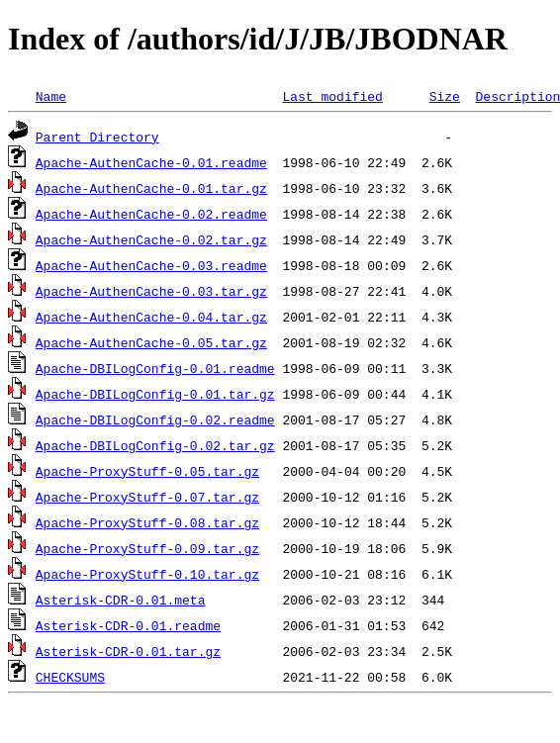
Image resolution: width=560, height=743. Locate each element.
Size (445, 96)
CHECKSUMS (70, 677)
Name (51, 96)
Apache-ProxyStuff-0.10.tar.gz (147, 574)
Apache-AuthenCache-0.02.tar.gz (151, 239)
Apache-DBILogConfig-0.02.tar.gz (155, 445)
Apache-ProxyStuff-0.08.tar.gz (147, 522)
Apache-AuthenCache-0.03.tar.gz (151, 291)
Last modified (332, 96)
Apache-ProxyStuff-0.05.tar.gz (147, 471)
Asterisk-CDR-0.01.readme (128, 625)
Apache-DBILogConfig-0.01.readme (155, 368)
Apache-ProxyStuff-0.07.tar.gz (147, 497)
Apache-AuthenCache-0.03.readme (151, 265)
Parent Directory (97, 137)
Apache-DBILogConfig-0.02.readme (155, 419)
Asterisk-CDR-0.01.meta (121, 600)
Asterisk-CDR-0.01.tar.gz (128, 651)
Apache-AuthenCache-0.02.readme (151, 214)
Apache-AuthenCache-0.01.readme (151, 162)
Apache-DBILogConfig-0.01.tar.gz (155, 394)
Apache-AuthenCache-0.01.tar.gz (151, 188)
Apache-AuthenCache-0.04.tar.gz (151, 317)
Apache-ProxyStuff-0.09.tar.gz (147, 548)
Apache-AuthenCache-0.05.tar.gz (151, 342)
